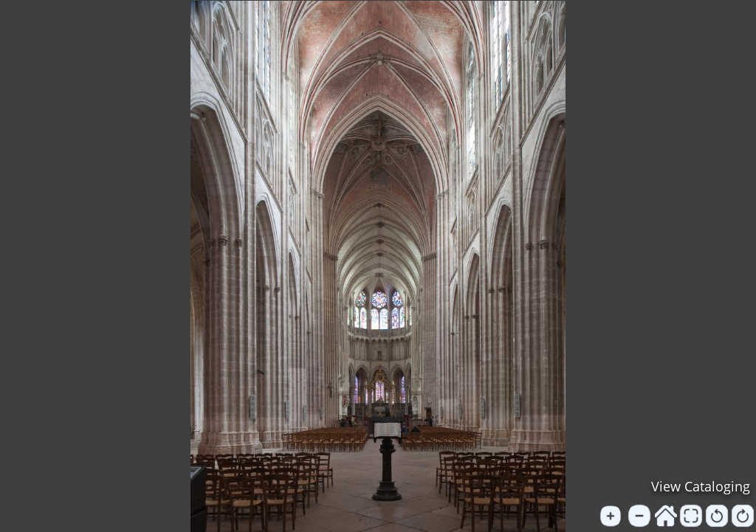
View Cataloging (701, 486)
